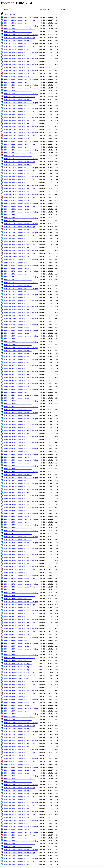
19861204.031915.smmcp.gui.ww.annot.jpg (21, 168)
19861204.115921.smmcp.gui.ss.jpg (18, 427)
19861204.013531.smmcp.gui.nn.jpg (18, 82)
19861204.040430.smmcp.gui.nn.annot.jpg (21, 176)
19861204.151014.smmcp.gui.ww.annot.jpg (21, 513)
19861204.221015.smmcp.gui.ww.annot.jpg (21, 811)
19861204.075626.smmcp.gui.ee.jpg (18, 303)
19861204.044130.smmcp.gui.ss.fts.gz (20, 206)
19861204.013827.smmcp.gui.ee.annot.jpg (21, 85)
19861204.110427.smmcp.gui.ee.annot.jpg (21, 395)
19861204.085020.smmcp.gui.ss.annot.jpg (21, 330)
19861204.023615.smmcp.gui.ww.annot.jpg (21, 132)
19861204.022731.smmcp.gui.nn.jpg (18, 114)
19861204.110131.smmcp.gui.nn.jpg (18, 392)
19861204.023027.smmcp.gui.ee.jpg (18, 123)
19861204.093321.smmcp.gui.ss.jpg (18, 357)
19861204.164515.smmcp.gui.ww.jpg (18, 563)
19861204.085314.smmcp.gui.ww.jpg (18, 339)
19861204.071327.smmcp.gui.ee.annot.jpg (21, 277)
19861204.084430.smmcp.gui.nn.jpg (18, 321)
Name (6, 9)
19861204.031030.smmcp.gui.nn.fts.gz (20, 144)
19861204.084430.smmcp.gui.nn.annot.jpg (21, 318)
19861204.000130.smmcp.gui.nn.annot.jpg (21, 17)
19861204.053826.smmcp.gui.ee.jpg (18, 238)
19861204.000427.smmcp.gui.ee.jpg (18, 32)
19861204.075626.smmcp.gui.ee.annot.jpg (21, 301)
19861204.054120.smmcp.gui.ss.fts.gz (20, 244)
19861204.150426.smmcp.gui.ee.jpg (18, 504)
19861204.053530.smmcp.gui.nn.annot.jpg (21, 224)
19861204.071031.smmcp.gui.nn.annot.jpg (21, 271)
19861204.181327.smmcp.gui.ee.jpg (18, 616)
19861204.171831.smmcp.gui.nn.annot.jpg (21, 566)
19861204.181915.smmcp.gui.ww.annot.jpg (21, 628)
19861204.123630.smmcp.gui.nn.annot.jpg (21, 436)
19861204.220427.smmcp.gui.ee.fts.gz (20, 797)
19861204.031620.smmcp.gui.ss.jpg (18, 165)
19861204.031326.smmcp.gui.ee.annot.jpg (21, 150)
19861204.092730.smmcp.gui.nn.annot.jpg (21, 342)
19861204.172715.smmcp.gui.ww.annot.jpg (21, 593)
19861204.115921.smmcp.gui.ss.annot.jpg (21, 425)
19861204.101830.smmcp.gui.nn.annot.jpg (21, 365)
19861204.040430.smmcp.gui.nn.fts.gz (20, 179)
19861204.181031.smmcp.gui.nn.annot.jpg (21, 602)
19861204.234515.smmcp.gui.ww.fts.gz (20, 862)
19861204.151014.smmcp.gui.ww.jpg (18, 516)
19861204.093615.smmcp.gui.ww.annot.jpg (21, 360)
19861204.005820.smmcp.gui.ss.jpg (18, 67)
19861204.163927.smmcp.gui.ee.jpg (18, 551)
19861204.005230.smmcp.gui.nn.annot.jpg (21, 52)
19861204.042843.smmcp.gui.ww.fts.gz (20, 197)
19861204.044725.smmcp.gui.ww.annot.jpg (21, 218)
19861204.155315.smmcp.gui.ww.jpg (18, 540)
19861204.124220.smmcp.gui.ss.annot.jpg (21, 448)
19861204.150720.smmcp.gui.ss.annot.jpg (21, 507)
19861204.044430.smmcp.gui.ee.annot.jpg (21, 212)
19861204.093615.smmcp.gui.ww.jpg (18, 363)
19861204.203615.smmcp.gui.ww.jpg (18, 746)
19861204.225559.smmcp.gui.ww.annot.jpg (21, 826)
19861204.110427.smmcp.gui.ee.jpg (18, 398)
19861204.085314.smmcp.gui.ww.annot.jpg (21, 336)
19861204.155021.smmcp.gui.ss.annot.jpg (21, 531)
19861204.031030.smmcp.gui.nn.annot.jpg (21, 141)
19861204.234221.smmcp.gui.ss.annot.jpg (21, 850)
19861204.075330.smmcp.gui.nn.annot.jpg (21, 295)
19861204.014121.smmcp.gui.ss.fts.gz (20, 97)
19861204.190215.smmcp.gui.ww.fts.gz (20, 658)
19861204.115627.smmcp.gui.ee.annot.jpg (21, 419)
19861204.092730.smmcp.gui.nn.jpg (18, 345)
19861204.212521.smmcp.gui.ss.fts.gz (20, 770)
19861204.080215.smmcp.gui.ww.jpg (18, 315)
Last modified (44, 9)
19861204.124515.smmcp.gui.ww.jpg (18, 457)
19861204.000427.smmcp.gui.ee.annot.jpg (21, 26)
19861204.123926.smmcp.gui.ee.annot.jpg (21, 442)
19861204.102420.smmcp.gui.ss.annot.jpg (21, 377)
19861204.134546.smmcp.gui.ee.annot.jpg (21, 472)
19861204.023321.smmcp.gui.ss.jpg (18, 129)
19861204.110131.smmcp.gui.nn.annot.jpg (21, 389)
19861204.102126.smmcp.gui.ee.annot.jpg (21, 371)
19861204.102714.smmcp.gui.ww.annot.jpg (21, 383)
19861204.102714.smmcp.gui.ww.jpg (18, 386)
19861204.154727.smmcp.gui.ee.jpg (18, 528)
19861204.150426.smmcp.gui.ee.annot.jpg (21, 501)
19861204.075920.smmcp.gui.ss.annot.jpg (21, 306)
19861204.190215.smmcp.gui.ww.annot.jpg (21, 655)
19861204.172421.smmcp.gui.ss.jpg (18, 590)
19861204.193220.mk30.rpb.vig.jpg (18, 670)
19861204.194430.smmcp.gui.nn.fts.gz (20, 684)
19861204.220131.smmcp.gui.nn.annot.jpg (21, 785)
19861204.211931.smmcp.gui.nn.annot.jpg (21, 749)
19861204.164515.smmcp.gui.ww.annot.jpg (21, 560)
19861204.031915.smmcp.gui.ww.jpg (18, 174)
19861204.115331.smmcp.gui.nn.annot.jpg (21, 413)
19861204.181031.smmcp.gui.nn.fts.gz (20, 605)
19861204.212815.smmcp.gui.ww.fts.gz (20, 779)
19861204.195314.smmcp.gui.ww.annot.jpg (21, 708)
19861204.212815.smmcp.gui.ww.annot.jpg (21, 776)
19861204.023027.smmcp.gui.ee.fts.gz (20, 120)
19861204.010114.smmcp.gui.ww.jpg (18, 76)
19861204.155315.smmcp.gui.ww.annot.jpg (21, 537)
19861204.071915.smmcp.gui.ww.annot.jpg (21, 289)
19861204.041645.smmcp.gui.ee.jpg (18, 191)
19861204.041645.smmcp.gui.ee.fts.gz (20, 188)
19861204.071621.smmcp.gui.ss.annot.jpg (21, 283)
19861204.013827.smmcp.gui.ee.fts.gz (20, 88)
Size (57, 9)
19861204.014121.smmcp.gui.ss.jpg (18, 100)
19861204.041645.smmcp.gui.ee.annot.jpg (21, 185)
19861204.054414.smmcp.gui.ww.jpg (18, 256)
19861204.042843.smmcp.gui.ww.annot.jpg (21, 194)
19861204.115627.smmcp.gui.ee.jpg (18, 422)
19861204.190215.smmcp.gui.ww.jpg (18, 661)
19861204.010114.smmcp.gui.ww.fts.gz (20, 73)
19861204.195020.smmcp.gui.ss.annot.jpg (21, 699)
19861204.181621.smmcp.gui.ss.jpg (18, 625)
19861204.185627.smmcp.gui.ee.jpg (18, 646)
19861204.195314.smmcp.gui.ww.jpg (18, 711)
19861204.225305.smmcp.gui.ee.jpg (18, 823)
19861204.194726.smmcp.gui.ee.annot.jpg (21, 690)
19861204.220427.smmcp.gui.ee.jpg (18, 800)
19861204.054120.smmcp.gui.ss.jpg (18, 247)
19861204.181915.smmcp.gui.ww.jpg (18, 634)
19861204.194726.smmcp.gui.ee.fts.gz (20, 693)
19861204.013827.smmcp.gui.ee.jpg (18, 91)
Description (66, 9)
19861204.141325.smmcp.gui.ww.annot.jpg (21, 489)
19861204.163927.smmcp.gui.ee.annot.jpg (21, 549)
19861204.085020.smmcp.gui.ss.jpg (18, 333)
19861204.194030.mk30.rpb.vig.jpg (18, 678)
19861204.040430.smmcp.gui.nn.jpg (18, 182)
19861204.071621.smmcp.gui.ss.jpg (18, 286)
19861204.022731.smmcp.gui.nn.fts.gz (20, 112)
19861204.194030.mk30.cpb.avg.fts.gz (20, 673)
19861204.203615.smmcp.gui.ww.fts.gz (20, 743)
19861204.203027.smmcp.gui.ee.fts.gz (20, 726)
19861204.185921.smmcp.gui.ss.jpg (18, 652)
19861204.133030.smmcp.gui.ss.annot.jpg (21, 460)
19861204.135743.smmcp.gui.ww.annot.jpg (21, 478)
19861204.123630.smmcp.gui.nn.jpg (18, 439)
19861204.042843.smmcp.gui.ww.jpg (18, 200)
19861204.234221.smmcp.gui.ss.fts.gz (20, 853)
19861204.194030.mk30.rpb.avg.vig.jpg (20, 676)
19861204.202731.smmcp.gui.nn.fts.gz (20, 717)
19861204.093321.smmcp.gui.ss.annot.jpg (21, 354)
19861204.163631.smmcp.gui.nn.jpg (18, 546)
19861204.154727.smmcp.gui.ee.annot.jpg (21, 525)
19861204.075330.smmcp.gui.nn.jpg (18, 298)
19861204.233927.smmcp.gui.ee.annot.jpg (21, 841)
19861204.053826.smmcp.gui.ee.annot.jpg (21, 233)
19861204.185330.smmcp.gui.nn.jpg (18, 640)
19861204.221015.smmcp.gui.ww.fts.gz (20, 814)
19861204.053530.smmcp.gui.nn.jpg (18, 230)
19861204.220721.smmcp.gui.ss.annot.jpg (21, 802)
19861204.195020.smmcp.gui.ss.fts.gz (20, 702)
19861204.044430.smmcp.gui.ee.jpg (18, 215)
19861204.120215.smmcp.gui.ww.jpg (18, 433)
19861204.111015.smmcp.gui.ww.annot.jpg (21, 407)
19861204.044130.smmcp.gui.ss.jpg (18, 209)
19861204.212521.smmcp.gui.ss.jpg (18, 773)
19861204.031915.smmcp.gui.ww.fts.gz (20, 171)
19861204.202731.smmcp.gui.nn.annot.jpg (21, 714)
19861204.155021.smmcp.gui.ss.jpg (18, 534)
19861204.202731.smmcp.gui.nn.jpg (18, 720)
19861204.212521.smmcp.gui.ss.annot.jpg (21, 767)
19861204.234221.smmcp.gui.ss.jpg (18, 856)
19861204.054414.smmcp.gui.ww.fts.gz (20, 253)
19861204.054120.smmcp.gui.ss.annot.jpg (21, 241)
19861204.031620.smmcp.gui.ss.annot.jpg (21, 159)
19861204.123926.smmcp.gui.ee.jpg (18, 445)
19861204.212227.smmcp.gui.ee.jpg (18, 764)
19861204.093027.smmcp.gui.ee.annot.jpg (21, 348)
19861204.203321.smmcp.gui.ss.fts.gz (20, 735)
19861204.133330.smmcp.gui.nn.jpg (18, 469)
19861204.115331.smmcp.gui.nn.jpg (18, 416)
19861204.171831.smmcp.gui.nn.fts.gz (20, 569)
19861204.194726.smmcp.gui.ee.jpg (18, 696)
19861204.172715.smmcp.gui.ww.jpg (18, 599)
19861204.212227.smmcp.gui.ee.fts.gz (20, 761)
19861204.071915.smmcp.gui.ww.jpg (18, 292)
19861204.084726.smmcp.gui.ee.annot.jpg (21, 324)
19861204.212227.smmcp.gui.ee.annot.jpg (21, 758)
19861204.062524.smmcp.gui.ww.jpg (18, 268)
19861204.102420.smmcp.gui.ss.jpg (18, 380)
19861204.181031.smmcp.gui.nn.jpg (18, 608)
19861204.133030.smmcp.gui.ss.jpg (18, 463)
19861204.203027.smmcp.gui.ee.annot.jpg (21, 723)
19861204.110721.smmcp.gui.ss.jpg (18, 404)
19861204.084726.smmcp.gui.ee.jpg (18, 327)
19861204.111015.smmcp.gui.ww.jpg (18, 410)
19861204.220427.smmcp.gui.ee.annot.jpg (21, 794)
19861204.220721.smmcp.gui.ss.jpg (18, 808)
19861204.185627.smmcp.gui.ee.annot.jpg (21, 643)
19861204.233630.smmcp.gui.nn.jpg (18, 838)
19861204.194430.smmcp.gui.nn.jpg (18, 687)
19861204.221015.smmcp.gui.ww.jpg (18, 817)
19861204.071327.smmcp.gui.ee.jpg (18, 280)
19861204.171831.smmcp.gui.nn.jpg (18, 572)
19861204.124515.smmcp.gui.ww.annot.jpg (21, 454)
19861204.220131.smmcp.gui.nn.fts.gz (20, 788)
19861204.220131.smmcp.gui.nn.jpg (18, 791)
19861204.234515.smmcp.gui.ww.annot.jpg (21, 859)
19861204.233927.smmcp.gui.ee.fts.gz (20, 844)
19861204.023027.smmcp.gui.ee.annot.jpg (21, 117)
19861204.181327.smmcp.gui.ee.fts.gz (20, 613)
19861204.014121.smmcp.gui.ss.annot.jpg (21, 94)
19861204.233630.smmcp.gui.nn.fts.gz (20, 835)
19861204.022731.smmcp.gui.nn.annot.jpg (21, 109)
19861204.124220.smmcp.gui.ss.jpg (18, 451)
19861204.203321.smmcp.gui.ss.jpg (18, 738)
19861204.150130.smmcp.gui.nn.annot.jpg (21, 495)
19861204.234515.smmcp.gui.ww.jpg (18, 864)
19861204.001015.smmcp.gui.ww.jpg (18, 50)
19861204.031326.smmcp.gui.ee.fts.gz (20, 153)
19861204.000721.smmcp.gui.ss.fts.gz (20, 38)
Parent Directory (11, 14)
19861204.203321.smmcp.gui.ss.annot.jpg (21, 732)
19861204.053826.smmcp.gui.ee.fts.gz (20, 236)
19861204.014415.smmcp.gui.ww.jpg (18, 106)
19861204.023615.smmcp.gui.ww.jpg (18, 138)
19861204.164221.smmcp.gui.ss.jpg (18, 557)
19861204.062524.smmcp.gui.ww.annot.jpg (21, 265)
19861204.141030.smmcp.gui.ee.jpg (18, 487)
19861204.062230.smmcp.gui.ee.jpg (18, 262)
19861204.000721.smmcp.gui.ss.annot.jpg (21, 35)
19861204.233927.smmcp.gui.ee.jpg (18, 847)
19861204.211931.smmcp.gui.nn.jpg (18, 755)
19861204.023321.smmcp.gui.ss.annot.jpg (21, 126)
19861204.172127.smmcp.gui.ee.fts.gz (20, 578)
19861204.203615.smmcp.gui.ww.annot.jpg (21, 740)
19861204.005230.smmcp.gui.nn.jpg (18, 55)
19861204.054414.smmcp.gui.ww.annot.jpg (21, 250)
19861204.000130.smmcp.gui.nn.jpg (18, 23)
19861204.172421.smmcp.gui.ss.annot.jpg (21, 584)
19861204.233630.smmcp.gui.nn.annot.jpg (21, 832)
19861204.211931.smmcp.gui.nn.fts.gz (20, 752)
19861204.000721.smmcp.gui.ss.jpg (18, 41)
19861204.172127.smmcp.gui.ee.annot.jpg (21, 575)
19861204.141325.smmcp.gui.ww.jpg (18, 492)
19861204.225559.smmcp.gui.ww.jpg (18, 829)
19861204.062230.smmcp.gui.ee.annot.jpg (21, 259)
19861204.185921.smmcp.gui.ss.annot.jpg (21, 649)
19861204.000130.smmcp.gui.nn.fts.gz (20, 20)
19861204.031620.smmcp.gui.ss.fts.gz (20, 162)
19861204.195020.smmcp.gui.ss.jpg (18, 705)
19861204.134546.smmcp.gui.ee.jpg (18, 475)
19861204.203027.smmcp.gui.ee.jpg (18, 729)
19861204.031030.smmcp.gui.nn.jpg (18, 147)
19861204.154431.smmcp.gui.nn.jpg (18, 522)
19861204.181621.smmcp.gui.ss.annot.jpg (21, 619)
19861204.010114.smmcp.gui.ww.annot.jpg (21, 70)
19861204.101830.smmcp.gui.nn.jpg (18, 368)
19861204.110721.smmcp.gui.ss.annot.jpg (21, 401)
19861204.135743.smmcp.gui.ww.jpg (18, 481)
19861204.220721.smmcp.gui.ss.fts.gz (20, 805)
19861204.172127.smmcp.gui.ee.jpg (18, 581)
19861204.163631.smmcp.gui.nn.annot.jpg (21, 543)
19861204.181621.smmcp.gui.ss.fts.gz (20, 622)
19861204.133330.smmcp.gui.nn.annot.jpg (21, 466)
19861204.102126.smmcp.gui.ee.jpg (18, 374)
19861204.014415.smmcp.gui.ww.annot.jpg (21, 103)
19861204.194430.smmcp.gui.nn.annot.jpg (21, 681)
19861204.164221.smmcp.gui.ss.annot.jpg (21, 554)
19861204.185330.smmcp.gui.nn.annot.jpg (21, 637)
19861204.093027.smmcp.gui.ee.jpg (18, 351)
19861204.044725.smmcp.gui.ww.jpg (18, 221)
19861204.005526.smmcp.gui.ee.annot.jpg (21, 58)
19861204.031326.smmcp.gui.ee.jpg (18, 156)
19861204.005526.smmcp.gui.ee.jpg (18, 61)
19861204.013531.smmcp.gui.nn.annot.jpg (21, 79)
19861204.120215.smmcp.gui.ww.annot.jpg (21, 430)
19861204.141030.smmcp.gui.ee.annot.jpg (21, 484)
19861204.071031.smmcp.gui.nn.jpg (18, 274)
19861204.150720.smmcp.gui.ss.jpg (18, 510)
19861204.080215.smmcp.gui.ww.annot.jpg (21, 312)
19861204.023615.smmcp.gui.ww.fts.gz (20, 135)
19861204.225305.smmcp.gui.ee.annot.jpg (21, 820)
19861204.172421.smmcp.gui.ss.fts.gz (20, 587)
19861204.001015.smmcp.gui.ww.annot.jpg (21, 44)
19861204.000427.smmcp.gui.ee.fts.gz (20, 29)
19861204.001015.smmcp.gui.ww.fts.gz (20, 47)
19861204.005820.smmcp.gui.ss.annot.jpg (21, 64)
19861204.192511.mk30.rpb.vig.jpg (18, 664)
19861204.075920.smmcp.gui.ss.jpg (18, 309)
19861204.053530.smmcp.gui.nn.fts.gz (20, 227)
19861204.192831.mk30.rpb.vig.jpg (18, 667)
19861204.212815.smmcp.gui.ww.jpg (18, 782)
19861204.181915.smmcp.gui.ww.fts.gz (20, 631)
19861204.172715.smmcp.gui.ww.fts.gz (20, 596)
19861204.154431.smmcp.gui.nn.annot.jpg (21, 519)
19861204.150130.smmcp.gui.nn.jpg (18, 498)
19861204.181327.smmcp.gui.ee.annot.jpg (21, 611)
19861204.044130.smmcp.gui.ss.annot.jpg (21, 203)
